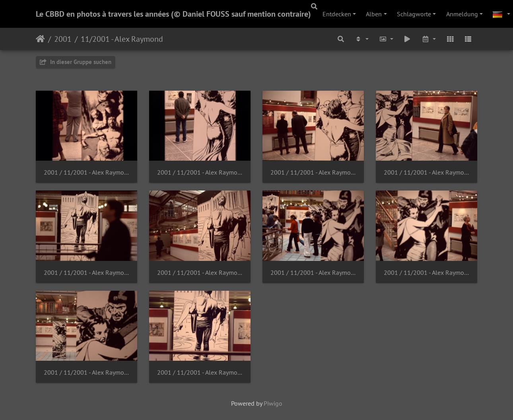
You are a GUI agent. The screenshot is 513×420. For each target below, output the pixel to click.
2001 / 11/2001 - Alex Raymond (86, 172)
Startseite (40, 39)
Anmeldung (462, 14)
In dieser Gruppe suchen (76, 62)
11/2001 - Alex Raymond (122, 39)
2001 (63, 39)
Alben (374, 14)
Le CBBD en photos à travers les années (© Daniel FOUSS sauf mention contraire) (173, 14)
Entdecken (337, 14)
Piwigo (273, 403)
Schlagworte (414, 14)
